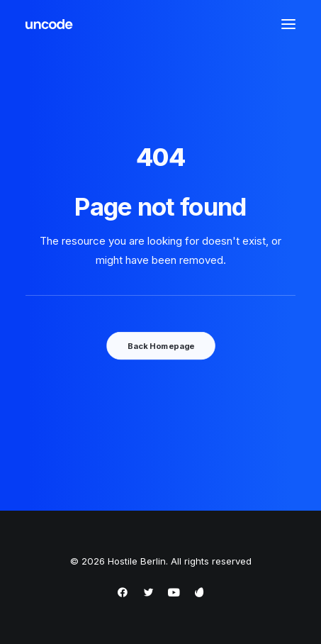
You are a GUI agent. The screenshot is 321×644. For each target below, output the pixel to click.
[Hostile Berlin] (50, 24)
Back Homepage (160, 345)
